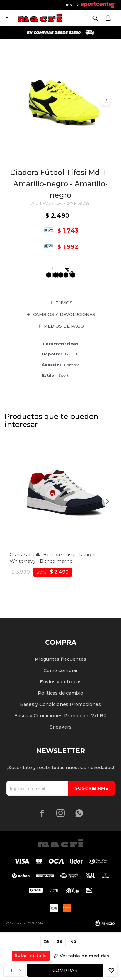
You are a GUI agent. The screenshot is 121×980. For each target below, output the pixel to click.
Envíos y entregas (61, 682)
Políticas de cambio (60, 693)
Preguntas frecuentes (60, 659)
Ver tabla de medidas (85, 956)
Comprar (65, 970)
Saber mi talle (31, 955)
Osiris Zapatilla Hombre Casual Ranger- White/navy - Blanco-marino (54, 558)
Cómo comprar (61, 670)
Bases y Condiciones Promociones (60, 704)
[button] (106, 100)
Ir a (69, 5)
